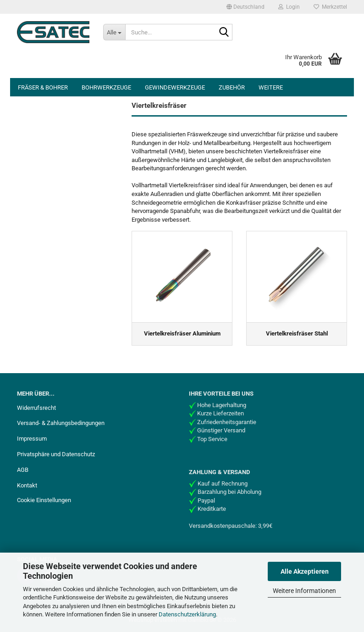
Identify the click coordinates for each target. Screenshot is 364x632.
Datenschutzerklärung (187, 614)
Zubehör (232, 87)
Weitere (271, 87)
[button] (245, 7)
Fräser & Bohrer (43, 87)
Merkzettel (330, 7)
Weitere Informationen (304, 591)
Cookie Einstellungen (44, 500)
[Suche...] (114, 32)
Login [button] (289, 7)
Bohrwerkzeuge (106, 87)
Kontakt (27, 485)
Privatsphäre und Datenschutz (56, 454)
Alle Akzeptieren (305, 571)
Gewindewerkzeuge (175, 87)
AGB (23, 470)
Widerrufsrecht (36, 408)
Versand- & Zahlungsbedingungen (61, 423)
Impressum (32, 439)
